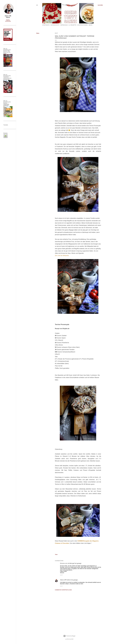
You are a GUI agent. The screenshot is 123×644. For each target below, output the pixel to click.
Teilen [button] (38, 33)
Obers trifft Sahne (65, 580)
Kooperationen (82, 25)
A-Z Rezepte (72, 25)
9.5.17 (61, 575)
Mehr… (91, 25)
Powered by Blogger (69, 636)
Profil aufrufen (8, 21)
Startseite (46, 25)
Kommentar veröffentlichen (63, 590)
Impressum (64, 25)
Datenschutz (55, 25)
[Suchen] (100, 5)
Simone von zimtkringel (67, 563)
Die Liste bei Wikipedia (62, 256)
